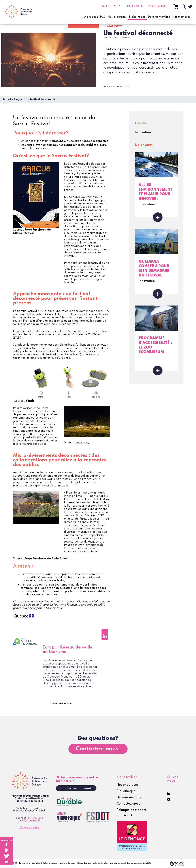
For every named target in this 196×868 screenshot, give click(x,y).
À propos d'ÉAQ (95, 17)
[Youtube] (169, 800)
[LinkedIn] (169, 795)
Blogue (18, 99)
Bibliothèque (137, 17)
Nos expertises (117, 17)
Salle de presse (112, 6)
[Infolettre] (188, 6)
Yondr (36, 348)
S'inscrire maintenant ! (76, 789)
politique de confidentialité (136, 864)
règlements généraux (102, 864)
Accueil (7, 99)
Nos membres (181, 17)
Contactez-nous (128, 804)
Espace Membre (158, 6)
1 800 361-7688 (31, 821)
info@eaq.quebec (29, 829)
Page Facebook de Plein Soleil (46, 559)
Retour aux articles (62, 704)
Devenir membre (159, 17)
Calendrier (135, 6)
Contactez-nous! (98, 749)
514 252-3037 (36, 819)
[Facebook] (168, 789)
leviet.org (83, 442)
